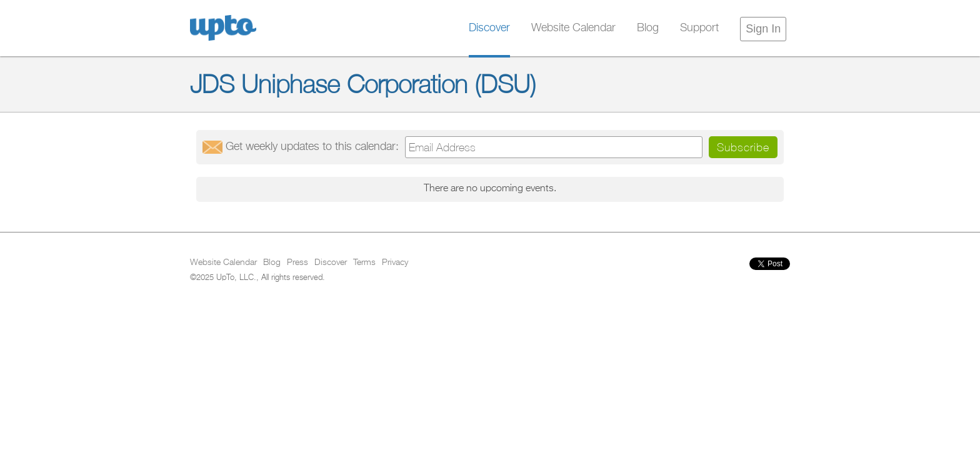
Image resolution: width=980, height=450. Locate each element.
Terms (364, 262)
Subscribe (743, 147)
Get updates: (312, 147)
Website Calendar (573, 28)
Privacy (395, 262)
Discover (489, 28)
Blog (648, 28)
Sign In (763, 29)
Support (699, 28)
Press (297, 262)
